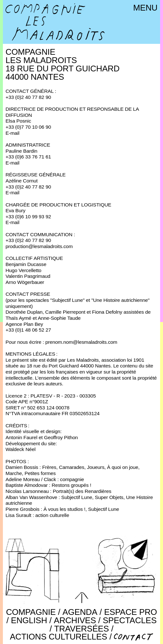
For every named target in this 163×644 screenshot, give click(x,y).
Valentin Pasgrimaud (28, 276)
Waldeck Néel (20, 449)
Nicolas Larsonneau (27, 491)
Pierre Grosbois (22, 509)
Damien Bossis (22, 467)
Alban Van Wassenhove (31, 497)
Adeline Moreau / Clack (31, 479)
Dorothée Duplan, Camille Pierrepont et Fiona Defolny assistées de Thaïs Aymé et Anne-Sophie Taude (78, 315)
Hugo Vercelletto (23, 270)
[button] (81, 598)
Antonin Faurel (21, 437)
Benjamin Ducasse (26, 264)
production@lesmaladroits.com (39, 246)
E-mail (12, 133)
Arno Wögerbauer (25, 282)
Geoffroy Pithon (61, 437)
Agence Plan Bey (24, 324)
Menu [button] (145, 8)
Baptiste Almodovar (26, 485)
